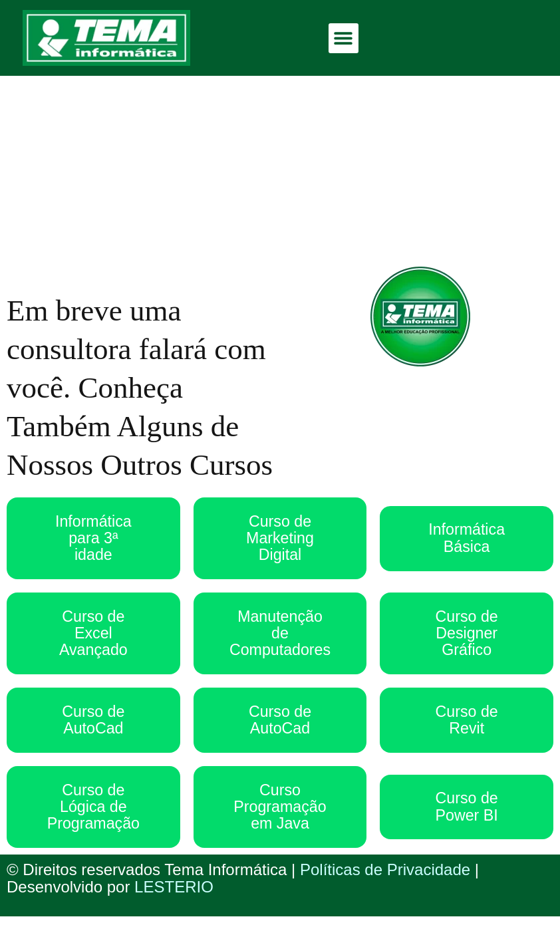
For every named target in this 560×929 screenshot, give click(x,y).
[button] (344, 38)
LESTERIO (174, 899)
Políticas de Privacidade (385, 882)
